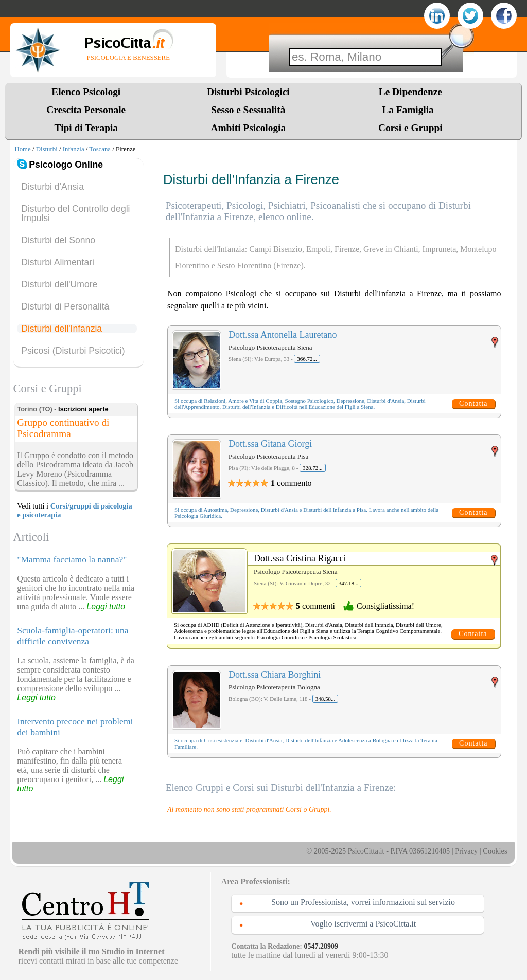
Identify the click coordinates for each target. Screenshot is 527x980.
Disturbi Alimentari (58, 262)
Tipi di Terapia (86, 128)
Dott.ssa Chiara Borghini (275, 675)
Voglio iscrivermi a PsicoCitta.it (363, 924)
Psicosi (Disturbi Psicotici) (73, 351)
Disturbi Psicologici (248, 92)
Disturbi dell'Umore (59, 284)
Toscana (100, 149)
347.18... (349, 583)
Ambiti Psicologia (248, 128)
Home (22, 149)
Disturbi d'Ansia (52, 187)
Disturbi (47, 149)
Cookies (495, 851)
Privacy (466, 851)
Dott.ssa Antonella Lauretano (283, 335)
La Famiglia (410, 110)
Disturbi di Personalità (65, 306)
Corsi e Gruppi (410, 128)
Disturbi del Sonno (58, 240)
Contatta (473, 403)
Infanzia (74, 149)
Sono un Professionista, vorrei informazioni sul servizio (363, 902)
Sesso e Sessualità (248, 110)
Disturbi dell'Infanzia (62, 329)
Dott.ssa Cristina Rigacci (300, 558)
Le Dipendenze (410, 92)
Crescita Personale (86, 110)
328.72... (313, 468)
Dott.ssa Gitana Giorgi (270, 444)
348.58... (326, 699)
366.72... (307, 359)
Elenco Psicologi (86, 92)
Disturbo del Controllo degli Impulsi (75, 213)
